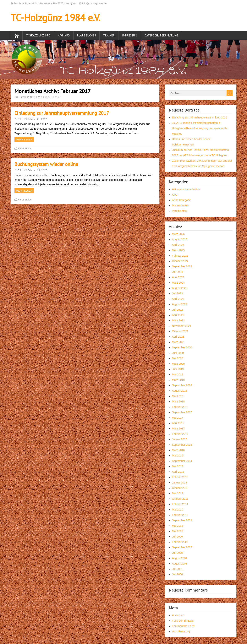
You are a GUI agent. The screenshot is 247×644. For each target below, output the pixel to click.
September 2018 (182, 385)
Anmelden (178, 615)
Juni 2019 (178, 369)
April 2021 (178, 337)
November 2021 (182, 326)
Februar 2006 (180, 542)
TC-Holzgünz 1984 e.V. (55, 17)
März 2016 (178, 450)
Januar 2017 (179, 439)
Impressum (130, 35)
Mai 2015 (178, 456)
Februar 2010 (180, 515)
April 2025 (178, 245)
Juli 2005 (177, 553)
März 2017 (178, 428)
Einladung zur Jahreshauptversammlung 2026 (200, 117)
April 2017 (178, 423)
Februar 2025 (180, 256)
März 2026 (178, 234)
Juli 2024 (177, 272)
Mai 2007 (178, 531)
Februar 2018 (180, 407)
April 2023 (178, 299)
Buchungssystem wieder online (46, 164)
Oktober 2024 (180, 261)
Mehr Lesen (24, 140)
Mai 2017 (178, 418)
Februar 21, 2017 (37, 119)
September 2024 (182, 266)
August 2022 (180, 304)
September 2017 (182, 412)
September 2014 (182, 461)
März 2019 (178, 380)
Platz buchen (86, 35)
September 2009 (182, 520)
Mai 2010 (178, 510)
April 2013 (178, 472)
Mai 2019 (178, 374)
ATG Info (64, 35)
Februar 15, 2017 (37, 170)
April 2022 (178, 315)
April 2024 (178, 277)
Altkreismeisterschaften (186, 189)
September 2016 (182, 445)
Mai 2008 (178, 526)
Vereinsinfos (25, 148)
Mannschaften (180, 205)
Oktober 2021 (180, 331)
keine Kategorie (181, 200)
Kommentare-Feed (183, 626)
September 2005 (182, 547)
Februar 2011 (180, 504)
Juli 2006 (177, 537)
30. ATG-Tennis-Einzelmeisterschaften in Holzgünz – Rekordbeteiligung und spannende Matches (200, 128)
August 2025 (180, 239)
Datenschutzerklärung (161, 35)
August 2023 (180, 288)
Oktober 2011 (180, 499)
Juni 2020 (178, 353)
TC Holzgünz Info (38, 35)
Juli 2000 (177, 574)
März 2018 (178, 401)
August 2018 (180, 391)
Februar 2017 (180, 434)
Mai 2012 (178, 493)
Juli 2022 (177, 310)
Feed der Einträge (183, 621)
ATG (175, 195)
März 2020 (178, 364)
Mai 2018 (178, 396)
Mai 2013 (178, 466)
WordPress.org (181, 631)
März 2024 (178, 283)
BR (19, 119)
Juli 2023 (177, 293)
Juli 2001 (177, 569)
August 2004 (180, 558)
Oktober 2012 (180, 488)
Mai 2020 (178, 358)
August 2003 (180, 564)
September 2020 (182, 347)
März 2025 (178, 250)
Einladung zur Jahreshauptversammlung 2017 (62, 113)
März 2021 (178, 342)
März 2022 (178, 320)
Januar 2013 (179, 483)
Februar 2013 (180, 477)
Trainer (109, 35)
